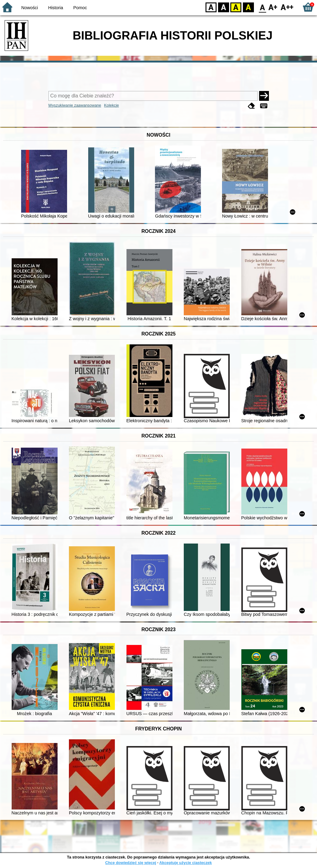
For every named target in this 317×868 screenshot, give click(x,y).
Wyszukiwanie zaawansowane (75, 105)
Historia (56, 8)
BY (248, 7)
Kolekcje (111, 105)
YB (236, 7)
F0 (262, 7)
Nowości (30, 8)
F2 (287, 7)
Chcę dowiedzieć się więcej (130, 863)
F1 (273, 7)
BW (224, 7)
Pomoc (80, 8)
